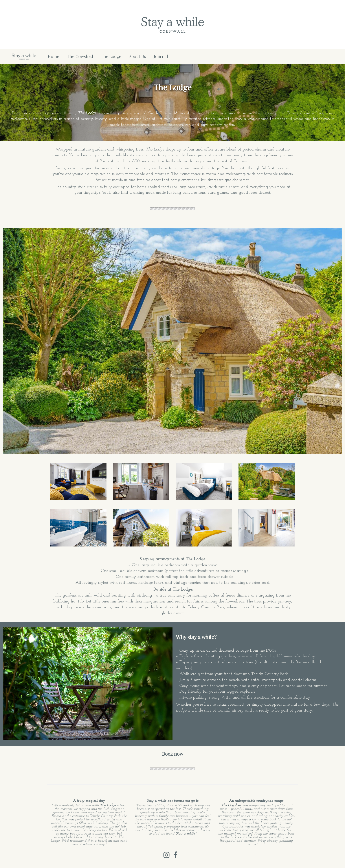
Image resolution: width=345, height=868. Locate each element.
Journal (161, 56)
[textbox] (172, 87)
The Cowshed (80, 56)
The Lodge (111, 56)
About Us (138, 56)
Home (53, 56)
